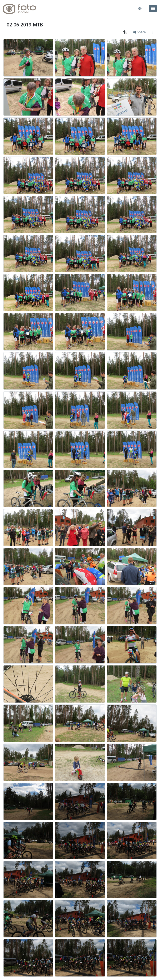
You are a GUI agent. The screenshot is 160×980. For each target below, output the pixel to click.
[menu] (153, 9)
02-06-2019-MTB (25, 25)
